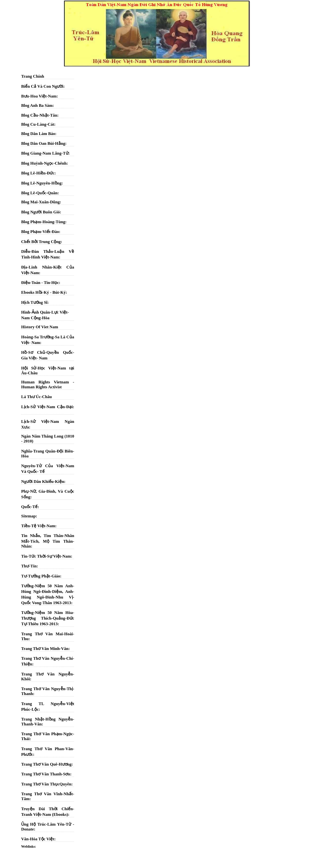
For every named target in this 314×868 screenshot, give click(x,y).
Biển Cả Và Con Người (42, 86)
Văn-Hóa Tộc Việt (38, 839)
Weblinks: (29, 847)
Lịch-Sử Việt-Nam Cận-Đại (47, 407)
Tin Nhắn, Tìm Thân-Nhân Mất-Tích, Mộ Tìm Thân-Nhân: (48, 541)
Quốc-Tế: (30, 507)
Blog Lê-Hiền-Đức (38, 173)
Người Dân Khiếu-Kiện (43, 482)
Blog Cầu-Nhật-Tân (39, 115)
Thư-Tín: (30, 566)
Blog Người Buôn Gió (40, 212)
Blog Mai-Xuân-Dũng (40, 202)
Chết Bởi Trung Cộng (41, 242)
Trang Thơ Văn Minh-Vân (45, 649)
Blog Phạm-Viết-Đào (40, 232)
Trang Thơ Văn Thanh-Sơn (46, 774)
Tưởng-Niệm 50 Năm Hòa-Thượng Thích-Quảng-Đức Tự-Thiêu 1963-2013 (48, 618)
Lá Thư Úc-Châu (36, 397)
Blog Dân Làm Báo (38, 134)
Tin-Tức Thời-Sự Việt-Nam (46, 556)
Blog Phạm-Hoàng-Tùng (43, 222)
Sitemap (28, 516)
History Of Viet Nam (40, 327)
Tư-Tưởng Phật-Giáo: (41, 576)
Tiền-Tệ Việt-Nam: (39, 526)
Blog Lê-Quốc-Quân (39, 193)
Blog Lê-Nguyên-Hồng (41, 183)
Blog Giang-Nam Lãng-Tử (45, 153)
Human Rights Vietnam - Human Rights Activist (48, 385)
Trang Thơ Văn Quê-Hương (46, 764)
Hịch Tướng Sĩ (34, 302)
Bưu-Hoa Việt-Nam (39, 96)
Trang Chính (33, 76)
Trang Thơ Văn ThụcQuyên (46, 784)
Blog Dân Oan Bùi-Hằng (43, 143)
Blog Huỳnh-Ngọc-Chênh (44, 163)
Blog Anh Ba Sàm (37, 105)
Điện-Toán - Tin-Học (40, 283)
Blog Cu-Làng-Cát (38, 124)
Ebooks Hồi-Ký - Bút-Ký (43, 292)
